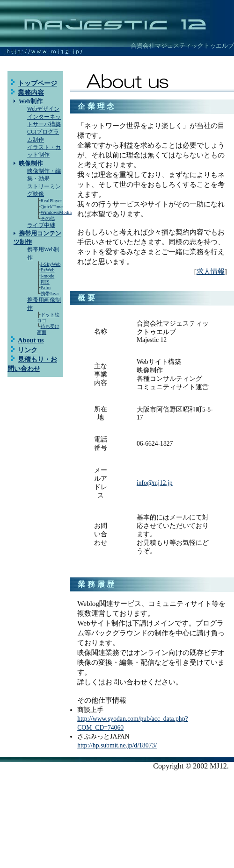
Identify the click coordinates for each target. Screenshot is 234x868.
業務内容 (31, 92)
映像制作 (31, 163)
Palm (46, 288)
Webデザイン (43, 109)
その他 (48, 218)
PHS (45, 282)
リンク (28, 350)
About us (31, 340)
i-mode (48, 276)
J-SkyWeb (51, 264)
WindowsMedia (56, 212)
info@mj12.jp (155, 483)
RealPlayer (51, 201)
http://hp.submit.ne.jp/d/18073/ (117, 745)
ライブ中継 (41, 225)
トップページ (37, 83)
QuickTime (52, 207)
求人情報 (211, 271)
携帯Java (50, 294)
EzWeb (48, 270)
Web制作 (31, 101)
